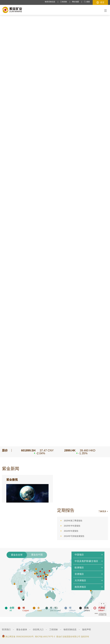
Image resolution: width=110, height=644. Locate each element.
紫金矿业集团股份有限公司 (68, 637)
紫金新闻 (11, 469)
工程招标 (64, 2)
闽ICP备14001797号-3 (45, 637)
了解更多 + (103, 511)
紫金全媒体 (22, 629)
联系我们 (6, 629)
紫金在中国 (37, 555)
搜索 (87, 2)
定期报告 (66, 510)
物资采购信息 (50, 2)
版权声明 (87, 629)
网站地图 (75, 2)
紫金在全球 (17, 555)
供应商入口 (38, 629)
